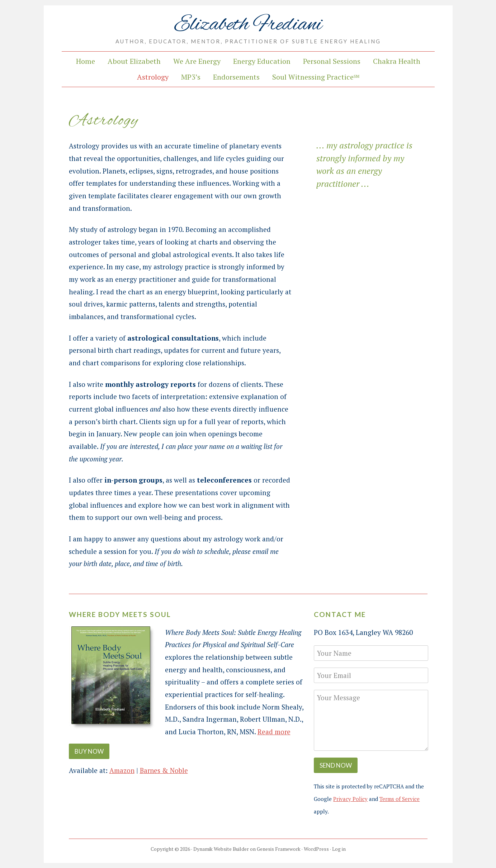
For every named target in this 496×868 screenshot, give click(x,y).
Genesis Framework (279, 849)
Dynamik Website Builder (221, 849)
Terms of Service (400, 799)
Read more (274, 732)
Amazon (122, 770)
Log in (339, 849)
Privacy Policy (350, 799)
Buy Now (89, 751)
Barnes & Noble (165, 770)
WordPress (317, 849)
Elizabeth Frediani (248, 25)
